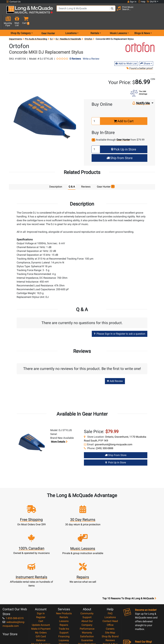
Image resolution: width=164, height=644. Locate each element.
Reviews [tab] (86, 176)
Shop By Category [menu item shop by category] (21, 23)
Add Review (115, 371)
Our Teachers (87, 624)
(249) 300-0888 (105, 438)
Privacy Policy (87, 616)
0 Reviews (75, 48)
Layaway (64, 601)
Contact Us (13, 2)
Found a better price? (140, 58)
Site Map (110, 593)
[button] (158, 12)
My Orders (41, 593)
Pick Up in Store (124, 139)
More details (59, 431)
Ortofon (88, 29)
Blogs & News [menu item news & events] (142, 23)
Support (64, 593)
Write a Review (91, 48)
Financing (64, 597)
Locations (110, 578)
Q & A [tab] (72, 176)
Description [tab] (56, 176)
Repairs (64, 586)
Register (41, 578)
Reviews (110, 601)
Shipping (64, 605)
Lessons (64, 582)
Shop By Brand (110, 597)
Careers (110, 589)
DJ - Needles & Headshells (68, 29)
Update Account (41, 586)
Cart (41, 582)
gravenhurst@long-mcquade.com (114, 434)
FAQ (110, 574)
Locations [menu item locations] (71, 23)
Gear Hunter (48, 23)
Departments (15, 29)
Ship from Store (120, 148)
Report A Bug (110, 605)
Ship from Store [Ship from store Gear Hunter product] (116, 445)
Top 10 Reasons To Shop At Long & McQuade (129, 559)
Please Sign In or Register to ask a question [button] (120, 323)
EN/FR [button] (152, 2)
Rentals (64, 578)
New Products (64, 574)
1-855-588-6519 (13, 579)
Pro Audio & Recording (36, 29)
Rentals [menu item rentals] (95, 23)
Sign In (41, 574)
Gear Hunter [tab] (106, 176)
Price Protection (87, 605)
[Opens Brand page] (140, 37)
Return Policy (87, 620)
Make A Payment (41, 589)
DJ (51, 29)
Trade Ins (64, 589)
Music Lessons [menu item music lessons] (118, 23)
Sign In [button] (132, 2)
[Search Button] (111, 11)
